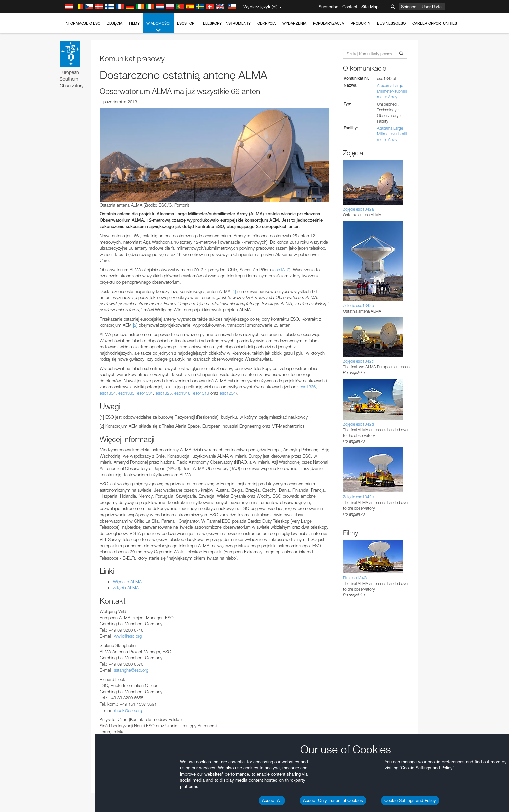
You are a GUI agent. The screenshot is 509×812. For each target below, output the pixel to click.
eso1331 (145, 393)
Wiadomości (158, 27)
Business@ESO (391, 23)
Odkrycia (266, 23)
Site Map (370, 7)
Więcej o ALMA (127, 582)
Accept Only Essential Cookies (333, 800)
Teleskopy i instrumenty (226, 23)
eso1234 (228, 393)
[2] (135, 325)
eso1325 (164, 393)
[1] (234, 291)
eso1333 (126, 393)
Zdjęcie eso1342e (358, 497)
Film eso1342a (356, 578)
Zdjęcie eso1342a (358, 209)
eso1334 (108, 393)
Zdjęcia (115, 23)
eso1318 (182, 393)
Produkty (360, 23)
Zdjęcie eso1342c (358, 361)
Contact (350, 7)
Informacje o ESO (82, 23)
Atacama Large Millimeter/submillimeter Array (392, 91)
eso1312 (281, 270)
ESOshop (186, 23)
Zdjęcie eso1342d (358, 424)
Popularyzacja (328, 23)
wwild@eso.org (128, 636)
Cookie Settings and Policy (410, 800)
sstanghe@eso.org (131, 670)
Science (409, 7)
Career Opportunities (435, 23)
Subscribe (328, 7)
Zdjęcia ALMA (126, 588)
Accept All (272, 800)
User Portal (432, 7)
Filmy (134, 23)
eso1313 (201, 393)
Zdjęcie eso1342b (358, 306)
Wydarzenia (294, 23)
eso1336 (308, 387)
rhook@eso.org (128, 710)
